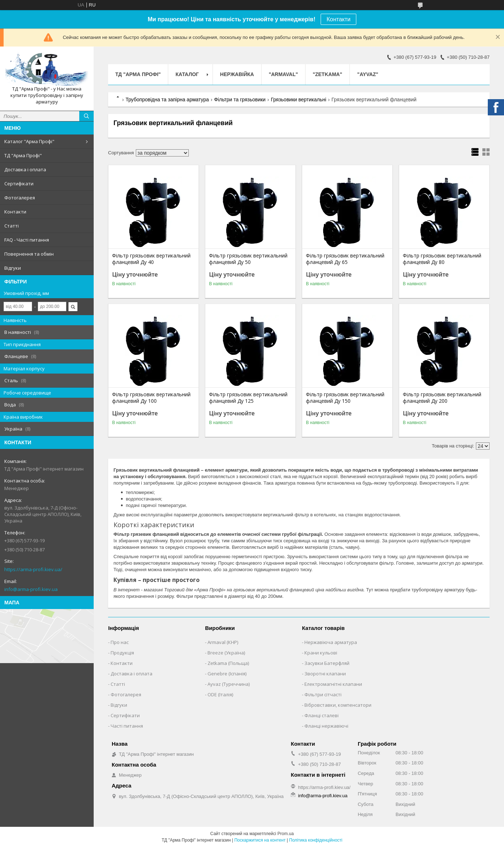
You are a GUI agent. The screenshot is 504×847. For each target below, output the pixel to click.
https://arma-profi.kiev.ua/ (33, 569)
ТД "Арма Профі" (23, 155)
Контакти (338, 19)
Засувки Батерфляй (327, 663)
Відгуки (13, 268)
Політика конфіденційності (316, 840)
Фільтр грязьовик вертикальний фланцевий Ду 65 (345, 259)
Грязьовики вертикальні (299, 100)
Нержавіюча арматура (331, 642)
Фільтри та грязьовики (240, 100)
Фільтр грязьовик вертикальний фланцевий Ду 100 (151, 398)
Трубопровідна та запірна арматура (167, 100)
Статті (12, 226)
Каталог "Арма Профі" (29, 141)
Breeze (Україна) (226, 653)
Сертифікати (19, 184)
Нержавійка (237, 74)
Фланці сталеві (322, 715)
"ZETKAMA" (327, 74)
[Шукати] (86, 116)
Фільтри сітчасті (323, 694)
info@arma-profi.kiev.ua (31, 589)
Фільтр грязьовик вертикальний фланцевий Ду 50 (248, 259)
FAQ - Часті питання (27, 240)
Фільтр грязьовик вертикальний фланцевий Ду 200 (442, 398)
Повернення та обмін (29, 254)
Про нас (120, 642)
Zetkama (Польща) (228, 663)
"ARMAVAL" (283, 74)
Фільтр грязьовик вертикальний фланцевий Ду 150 (345, 398)
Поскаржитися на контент (260, 840)
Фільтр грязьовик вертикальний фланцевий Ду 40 (151, 259)
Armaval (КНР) (223, 642)
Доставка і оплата (25, 169)
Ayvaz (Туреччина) (229, 684)
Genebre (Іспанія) (227, 674)
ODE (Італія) (220, 694)
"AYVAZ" (368, 74)
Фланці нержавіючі (326, 726)
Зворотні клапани (325, 674)
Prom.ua (286, 834)
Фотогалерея (20, 198)
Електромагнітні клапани (333, 684)
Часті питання (127, 726)
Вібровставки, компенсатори (338, 705)
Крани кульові (321, 653)
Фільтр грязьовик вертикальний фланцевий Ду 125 (248, 398)
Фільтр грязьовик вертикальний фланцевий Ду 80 (442, 259)
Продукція (122, 653)
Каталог (187, 74)
